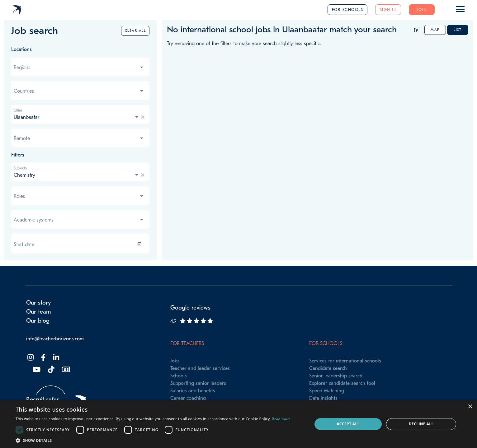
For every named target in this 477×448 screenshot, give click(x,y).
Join (422, 9)
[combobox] (79, 68)
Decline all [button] (421, 424)
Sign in (388, 9)
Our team (39, 312)
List (458, 30)
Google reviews (190, 308)
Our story (39, 303)
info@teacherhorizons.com (55, 339)
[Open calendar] (141, 244)
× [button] (470, 407)
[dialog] (238, 424)
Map (435, 30)
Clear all (135, 31)
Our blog (38, 321)
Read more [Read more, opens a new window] (281, 419)
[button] (153, 440)
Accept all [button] (348, 424)
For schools (348, 9)
